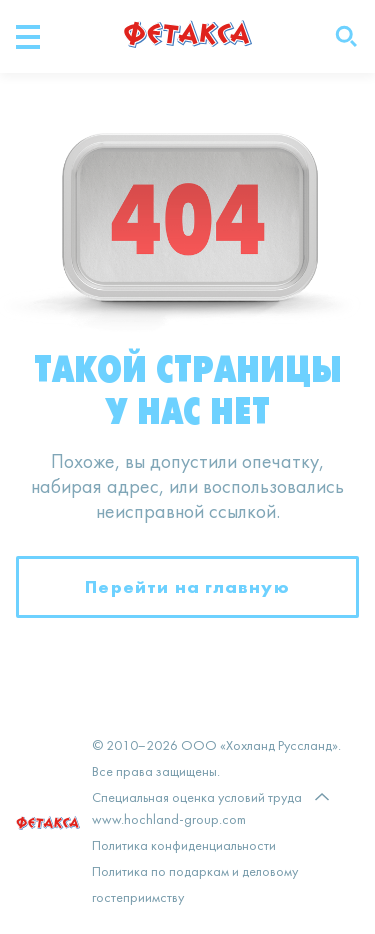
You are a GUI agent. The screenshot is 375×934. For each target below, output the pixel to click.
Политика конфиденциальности (184, 846)
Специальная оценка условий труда (197, 798)
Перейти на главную (187, 586)
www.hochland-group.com (169, 820)
